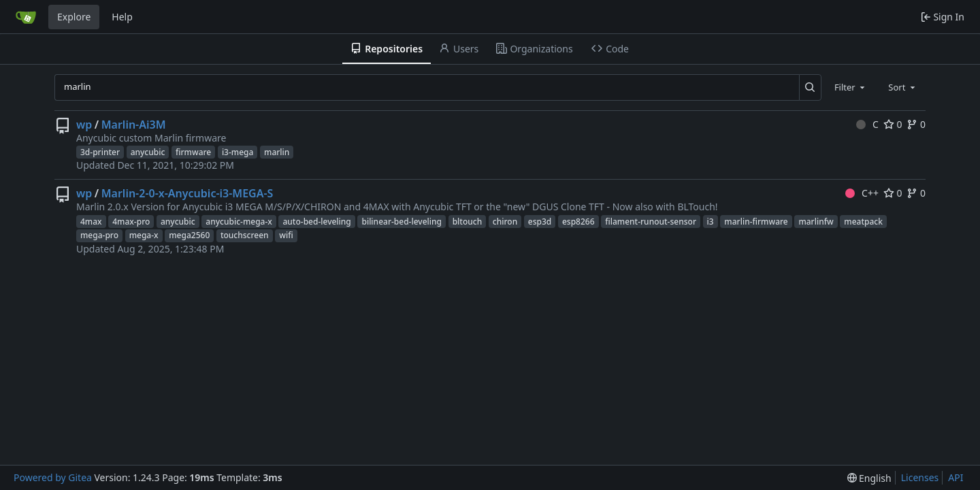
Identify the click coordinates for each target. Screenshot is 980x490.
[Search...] (810, 87)
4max (91, 222)
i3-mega (238, 152)
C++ (862, 193)
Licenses (920, 477)
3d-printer (100, 152)
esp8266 (578, 222)
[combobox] (851, 87)
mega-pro (99, 235)
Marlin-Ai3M (134, 125)
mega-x (144, 235)
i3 (710, 222)
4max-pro (131, 222)
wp (84, 125)
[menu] (869, 478)
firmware (193, 152)
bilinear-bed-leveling (402, 222)
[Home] (26, 17)
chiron (505, 222)
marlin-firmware (756, 222)
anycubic (148, 152)
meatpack (863, 222)
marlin (277, 152)
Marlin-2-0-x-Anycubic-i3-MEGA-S (187, 193)
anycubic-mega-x (239, 222)
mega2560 (189, 235)
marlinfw (816, 222)
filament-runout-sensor (651, 222)
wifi (286, 235)
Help (122, 17)
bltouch (468, 222)
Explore (74, 17)
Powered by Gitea (53, 477)
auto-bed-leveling (316, 222)
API (955, 477)
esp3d (540, 222)
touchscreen (245, 235)
